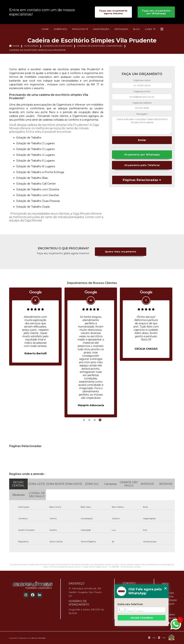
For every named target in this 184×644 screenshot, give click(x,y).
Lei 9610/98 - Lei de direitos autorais (125, 567)
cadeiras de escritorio (58, 46)
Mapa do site (169, 618)
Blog (136, 29)
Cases (149, 29)
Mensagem (142, 114)
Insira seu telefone (130, 604)
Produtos (79, 29)
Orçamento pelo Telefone (142, 165)
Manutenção (101, 29)
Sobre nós (60, 29)
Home (45, 29)
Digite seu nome (142, 80)
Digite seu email (142, 91)
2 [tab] (89, 420)
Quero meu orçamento (121, 252)
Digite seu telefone (142, 103)
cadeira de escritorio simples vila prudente (37, 50)
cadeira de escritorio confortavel (100, 46)
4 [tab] (100, 420)
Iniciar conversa (142, 618)
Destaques (121, 29)
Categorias (31, 46)
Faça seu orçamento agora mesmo (113, 12)
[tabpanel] (35, 327)
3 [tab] (95, 420)
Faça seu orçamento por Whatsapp (156, 12)
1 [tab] (84, 420)
